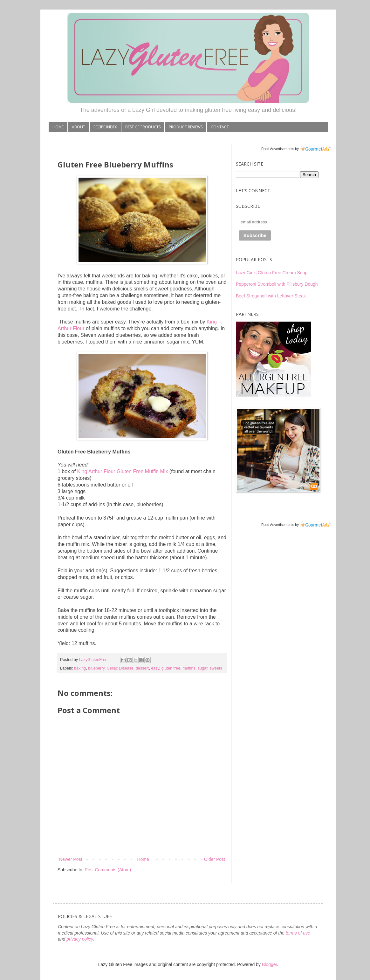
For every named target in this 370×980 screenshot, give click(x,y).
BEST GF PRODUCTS (143, 127)
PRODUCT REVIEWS (186, 127)
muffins (189, 668)
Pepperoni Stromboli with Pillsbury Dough (277, 284)
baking (80, 668)
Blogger (269, 964)
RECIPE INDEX (105, 127)
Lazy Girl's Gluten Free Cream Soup (272, 273)
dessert (142, 668)
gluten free (171, 668)
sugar (203, 668)
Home (143, 859)
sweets (216, 668)
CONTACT (220, 127)
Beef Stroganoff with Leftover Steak (271, 296)
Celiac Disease (120, 668)
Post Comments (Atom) (108, 870)
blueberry (96, 668)
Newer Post (71, 859)
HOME (58, 127)
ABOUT (79, 127)
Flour (78, 328)
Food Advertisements (278, 149)
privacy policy (80, 939)
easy (155, 668)
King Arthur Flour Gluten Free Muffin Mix (122, 471)
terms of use (298, 933)
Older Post (215, 859)
